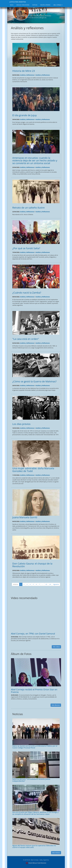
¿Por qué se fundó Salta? (26, 248)
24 (50, 584)
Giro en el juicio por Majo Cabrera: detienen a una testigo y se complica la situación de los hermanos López (35, 813)
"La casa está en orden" (26, 339)
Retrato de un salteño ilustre (28, 208)
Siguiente (56, 584)
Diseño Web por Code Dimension (37, 863)
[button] (10, 14)
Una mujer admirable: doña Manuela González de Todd (33, 470)
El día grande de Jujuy (25, 115)
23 (46, 584)
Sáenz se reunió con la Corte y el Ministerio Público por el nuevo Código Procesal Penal (35, 747)
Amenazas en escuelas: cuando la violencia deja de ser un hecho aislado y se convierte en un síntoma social (35, 160)
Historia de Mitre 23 (24, 71)
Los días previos (21, 424)
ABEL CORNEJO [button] (58, 5)
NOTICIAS (35, 5)
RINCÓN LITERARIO (45, 5)
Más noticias (56, 853)
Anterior (16, 584)
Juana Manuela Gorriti (25, 517)
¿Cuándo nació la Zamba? (27, 293)
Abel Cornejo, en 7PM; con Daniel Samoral (33, 634)
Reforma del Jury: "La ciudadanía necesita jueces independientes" (31, 780)
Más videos (56, 647)
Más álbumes (56, 705)
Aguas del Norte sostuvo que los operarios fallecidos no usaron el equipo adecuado (34, 846)
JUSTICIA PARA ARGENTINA (18, 2)
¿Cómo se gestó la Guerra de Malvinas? (34, 381)
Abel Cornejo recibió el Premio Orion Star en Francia (34, 691)
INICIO (12, 5)
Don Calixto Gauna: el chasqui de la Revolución (32, 565)
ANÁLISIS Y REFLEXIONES (23, 5)
